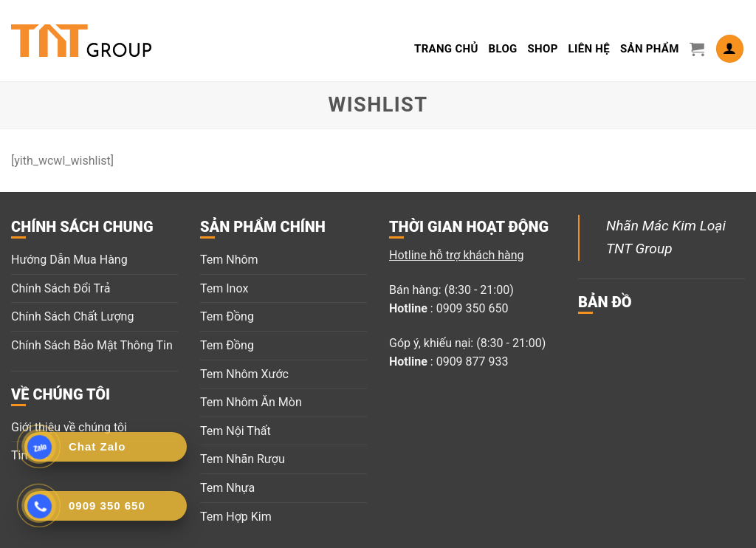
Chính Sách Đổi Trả (61, 288)
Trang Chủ (446, 49)
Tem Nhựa (227, 488)
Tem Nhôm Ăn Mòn (251, 402)
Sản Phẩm (650, 49)
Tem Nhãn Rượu (243, 459)
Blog (503, 49)
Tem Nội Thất (236, 431)
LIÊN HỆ (589, 49)
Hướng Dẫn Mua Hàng (69, 260)
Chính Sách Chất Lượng (72, 316)
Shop (543, 49)
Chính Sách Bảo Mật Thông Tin (92, 345)
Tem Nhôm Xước (244, 374)
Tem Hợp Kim (236, 517)
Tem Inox (224, 288)
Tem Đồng (227, 316)
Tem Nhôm (229, 260)
